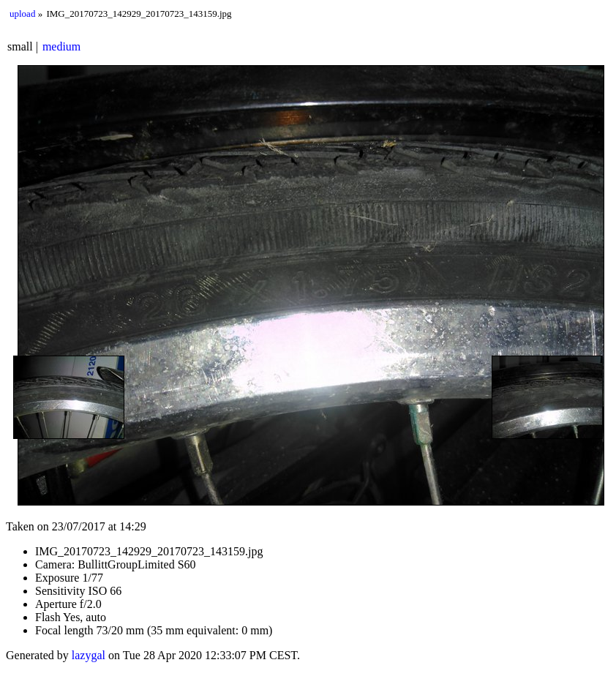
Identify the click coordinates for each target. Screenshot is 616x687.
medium (61, 46)
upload (22, 14)
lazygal (89, 655)
